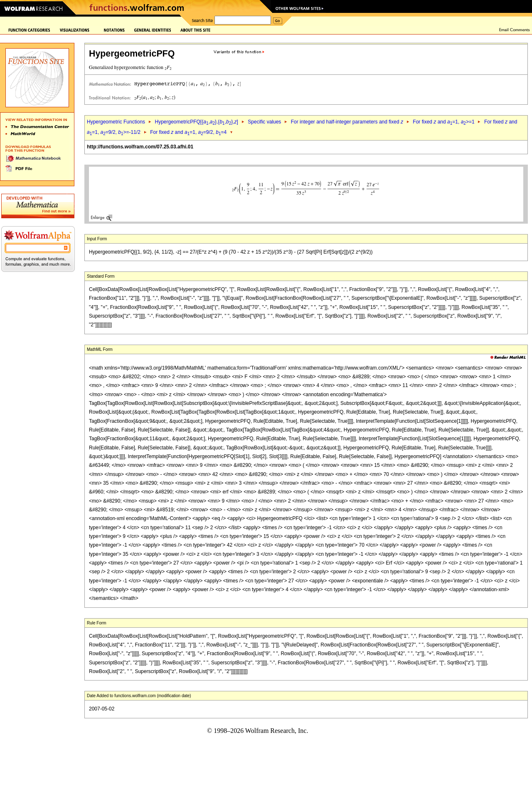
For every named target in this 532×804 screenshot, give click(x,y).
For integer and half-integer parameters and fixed (347, 122)
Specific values (264, 122)
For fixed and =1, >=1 (443, 122)
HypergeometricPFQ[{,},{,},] (196, 122)
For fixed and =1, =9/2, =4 (188, 132)
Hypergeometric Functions (116, 122)
